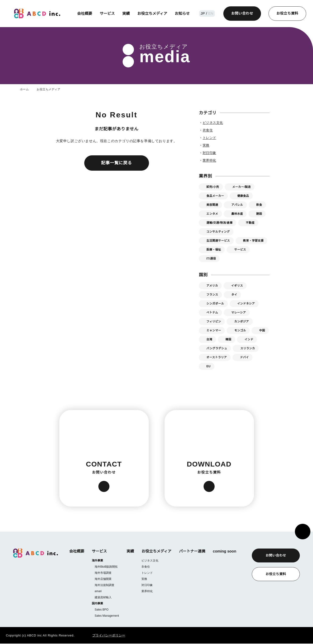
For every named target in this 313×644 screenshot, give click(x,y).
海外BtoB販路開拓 (106, 567)
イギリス (237, 286)
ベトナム (212, 312)
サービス (108, 13)
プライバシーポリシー (103, 636)
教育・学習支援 (253, 241)
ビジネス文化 (150, 560)
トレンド (147, 573)
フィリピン (214, 321)
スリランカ (248, 348)
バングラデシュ (217, 348)
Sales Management (107, 616)
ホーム (24, 89)
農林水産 (237, 214)
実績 (127, 13)
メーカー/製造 (242, 187)
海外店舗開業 (103, 579)
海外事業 (97, 561)
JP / (205, 13)
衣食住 (145, 567)
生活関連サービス (218, 241)
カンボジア (241, 321)
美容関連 (212, 205)
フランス (212, 295)
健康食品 (243, 196)
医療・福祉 (214, 250)
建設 (259, 214)
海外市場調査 (103, 573)
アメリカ (212, 286)
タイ (234, 295)
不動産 (251, 223)
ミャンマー (214, 330)
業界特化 (147, 591)
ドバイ (244, 357)
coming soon (224, 551)
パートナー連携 (192, 551)
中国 (262, 330)
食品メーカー (215, 196)
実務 (144, 579)
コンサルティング (218, 232)
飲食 (259, 205)
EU (208, 366)
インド (249, 339)
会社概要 (85, 13)
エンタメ (212, 214)
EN (211, 13)
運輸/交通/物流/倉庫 (220, 223)
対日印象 (147, 585)
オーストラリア (217, 357)
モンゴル (240, 330)
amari (98, 591)
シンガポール (215, 303)
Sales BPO (101, 610)
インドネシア (246, 303)
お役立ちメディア (153, 13)
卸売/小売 (213, 187)
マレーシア (239, 312)
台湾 (209, 339)
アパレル (237, 205)
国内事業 (97, 604)
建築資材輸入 (103, 597)
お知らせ (183, 13)
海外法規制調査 (104, 585)
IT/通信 (211, 258)
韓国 (228, 339)
